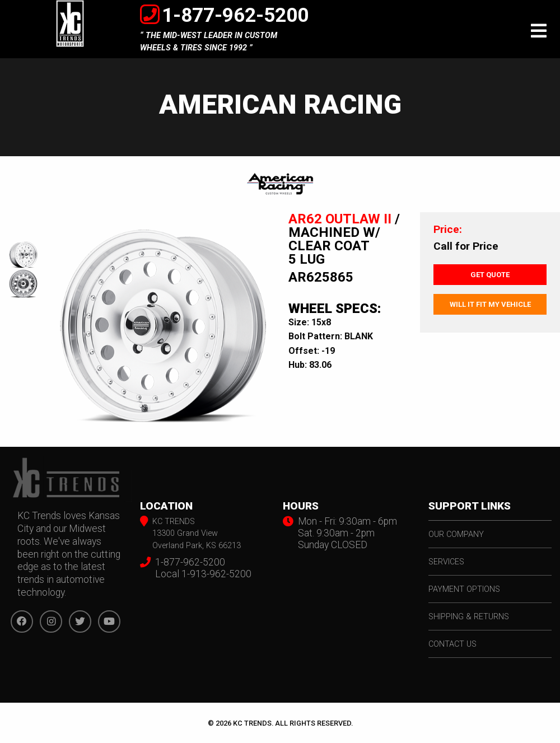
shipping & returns (469, 617)
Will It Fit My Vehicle (490, 304)
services (446, 562)
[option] (163, 321)
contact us (452, 644)
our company (456, 534)
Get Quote (490, 275)
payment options (464, 589)
